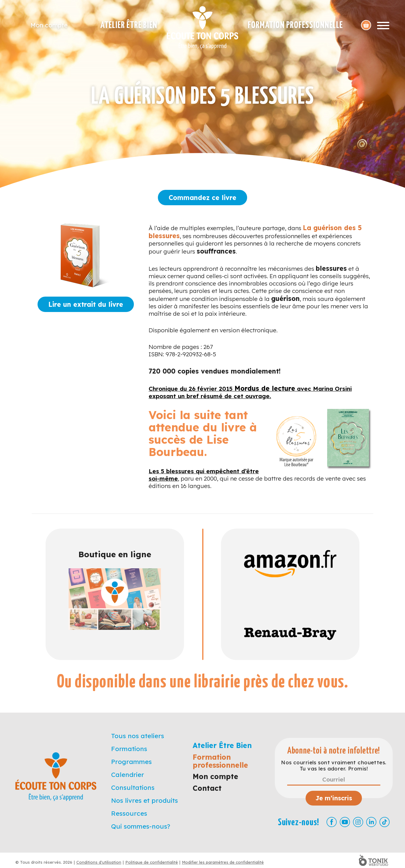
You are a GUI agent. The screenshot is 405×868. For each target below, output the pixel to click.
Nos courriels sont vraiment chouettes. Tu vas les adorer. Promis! (334, 766)
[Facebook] (332, 822)
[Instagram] (358, 822)
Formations (129, 749)
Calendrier (128, 774)
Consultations (133, 787)
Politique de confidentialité (152, 862)
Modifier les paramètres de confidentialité (223, 862)
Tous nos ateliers (138, 736)
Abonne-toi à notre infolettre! (334, 751)
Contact (207, 788)
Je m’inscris (334, 798)
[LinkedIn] (371, 822)
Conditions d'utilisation (99, 862)
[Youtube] (345, 822)
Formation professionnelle (295, 25)
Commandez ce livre (202, 198)
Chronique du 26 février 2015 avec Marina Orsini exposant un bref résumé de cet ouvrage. (250, 392)
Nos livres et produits (144, 800)
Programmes (131, 762)
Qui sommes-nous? (141, 826)
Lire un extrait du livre (86, 304)
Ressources (129, 813)
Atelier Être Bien (129, 25)
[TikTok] (385, 822)
